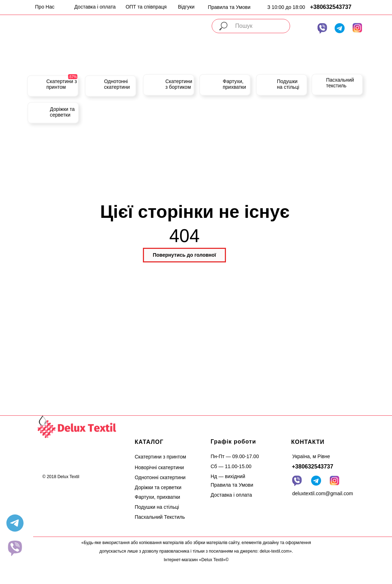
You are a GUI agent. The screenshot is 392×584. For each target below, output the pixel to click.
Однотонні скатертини (117, 84)
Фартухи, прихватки (234, 84)
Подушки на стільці (288, 84)
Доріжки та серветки (62, 112)
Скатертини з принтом (62, 84)
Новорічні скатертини (159, 467)
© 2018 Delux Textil (61, 477)
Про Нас (45, 7)
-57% (73, 77)
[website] (15, 548)
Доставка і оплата (95, 7)
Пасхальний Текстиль (160, 517)
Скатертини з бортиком (179, 84)
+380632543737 (331, 7)
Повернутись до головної (185, 255)
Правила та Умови (229, 7)
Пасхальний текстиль (340, 83)
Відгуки (186, 7)
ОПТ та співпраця (146, 7)
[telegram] (15, 523)
